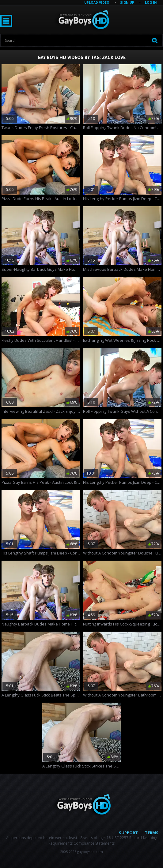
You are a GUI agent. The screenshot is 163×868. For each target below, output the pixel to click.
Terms (152, 833)
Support (128, 833)
